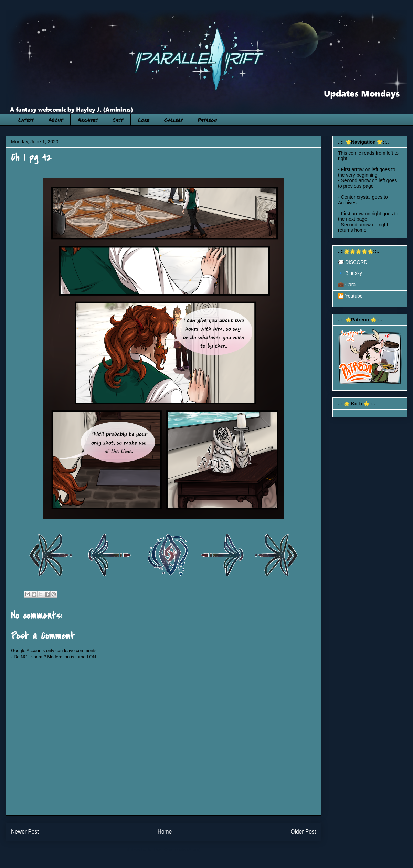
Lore (144, 120)
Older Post (303, 832)
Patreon (207, 120)
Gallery (173, 120)
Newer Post (25, 832)
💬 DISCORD (353, 262)
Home (165, 832)
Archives (88, 120)
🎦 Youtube (350, 296)
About (56, 120)
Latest (26, 120)
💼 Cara (347, 285)
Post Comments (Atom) (177, 850)
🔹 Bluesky (350, 273)
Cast (118, 120)
